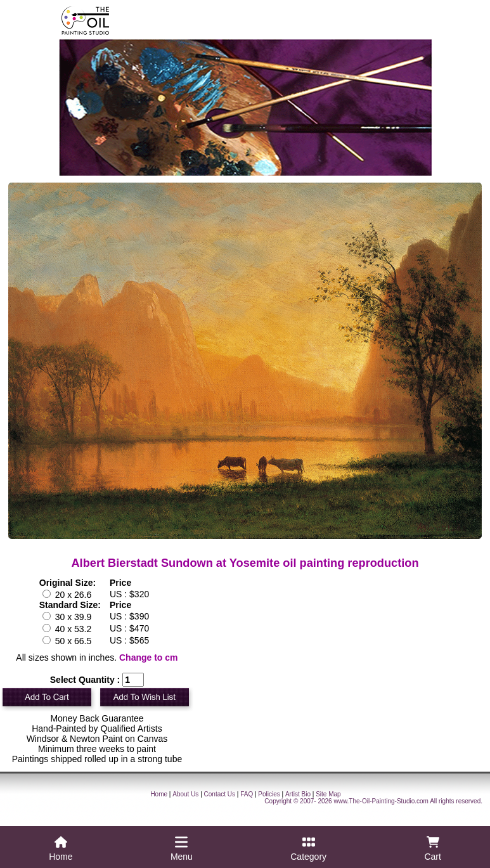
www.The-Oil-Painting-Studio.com (381, 801)
